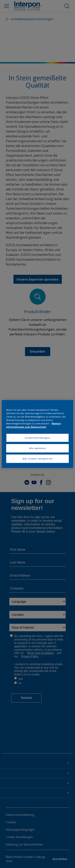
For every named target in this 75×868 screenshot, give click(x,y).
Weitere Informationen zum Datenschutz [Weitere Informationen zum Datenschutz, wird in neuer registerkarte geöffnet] (33, 425)
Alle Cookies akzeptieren (38, 459)
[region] (37, 434)
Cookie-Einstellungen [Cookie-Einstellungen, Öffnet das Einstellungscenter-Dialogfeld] (37, 438)
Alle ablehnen (37, 448)
